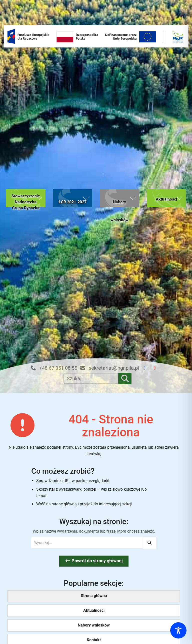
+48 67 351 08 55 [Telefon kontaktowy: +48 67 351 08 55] (54, 368)
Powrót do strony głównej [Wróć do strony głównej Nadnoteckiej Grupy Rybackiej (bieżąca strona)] (94, 561)
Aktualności (94, 610)
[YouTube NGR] (157, 368)
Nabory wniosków (94, 625)
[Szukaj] (125, 378)
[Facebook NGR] (147, 368)
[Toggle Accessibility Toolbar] (178, 630)
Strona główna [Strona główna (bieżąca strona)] (94, 596)
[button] (26, 198)
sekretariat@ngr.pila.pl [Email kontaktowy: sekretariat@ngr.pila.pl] (109, 368)
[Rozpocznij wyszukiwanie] (149, 543)
